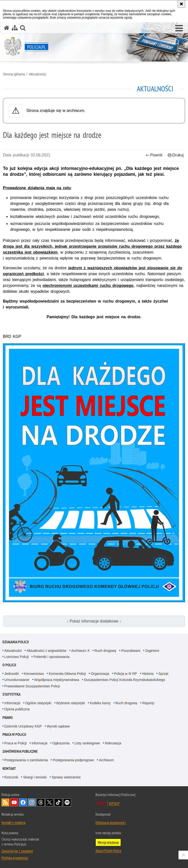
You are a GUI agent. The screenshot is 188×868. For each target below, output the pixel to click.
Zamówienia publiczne (20, 751)
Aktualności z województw (47, 651)
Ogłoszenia (61, 743)
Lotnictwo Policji (17, 657)
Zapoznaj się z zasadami (17, 851)
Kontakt (9, 768)
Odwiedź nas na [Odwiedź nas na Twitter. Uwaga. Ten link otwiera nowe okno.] (49, 802)
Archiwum (106, 760)
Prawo (8, 718)
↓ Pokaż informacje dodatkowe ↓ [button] (94, 621)
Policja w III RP (126, 674)
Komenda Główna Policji (67, 674)
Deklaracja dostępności (111, 822)
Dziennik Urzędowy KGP (23, 726)
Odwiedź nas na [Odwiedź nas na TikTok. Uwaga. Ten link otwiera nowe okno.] (58, 802)
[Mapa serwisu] (15, 28)
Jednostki (12, 674)
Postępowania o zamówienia (26, 760)
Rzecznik (11, 777)
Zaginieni (152, 651)
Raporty (148, 703)
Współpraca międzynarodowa (57, 680)
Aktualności (37, 74)
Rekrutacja (113, 743)
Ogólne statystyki (38, 703)
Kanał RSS (5, 802)
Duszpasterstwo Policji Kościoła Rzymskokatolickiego (124, 680)
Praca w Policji (14, 734)
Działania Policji (16, 642)
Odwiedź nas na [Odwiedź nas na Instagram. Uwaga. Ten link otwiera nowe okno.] (32, 802)
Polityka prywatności (15, 858)
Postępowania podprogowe (73, 760)
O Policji (9, 665)
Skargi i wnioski (35, 777)
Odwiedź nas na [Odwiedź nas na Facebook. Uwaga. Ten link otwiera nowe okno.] (23, 802)
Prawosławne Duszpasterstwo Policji (32, 686)
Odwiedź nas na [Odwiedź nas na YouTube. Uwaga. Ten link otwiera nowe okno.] (14, 802)
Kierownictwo (34, 674)
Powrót (154, 155)
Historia (148, 674)
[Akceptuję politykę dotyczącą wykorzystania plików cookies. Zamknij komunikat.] (181, 4)
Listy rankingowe (87, 743)
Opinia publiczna (17, 709)
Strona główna (14, 74)
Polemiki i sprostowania (51, 657)
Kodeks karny (100, 703)
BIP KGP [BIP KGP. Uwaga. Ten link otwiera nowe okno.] (114, 803)
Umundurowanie (17, 680)
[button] (179, 28)
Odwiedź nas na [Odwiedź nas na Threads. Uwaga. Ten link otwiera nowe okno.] (41, 802)
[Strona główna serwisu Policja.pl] (7, 28)
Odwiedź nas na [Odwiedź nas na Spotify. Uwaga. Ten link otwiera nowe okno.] (67, 802)
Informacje (12, 703)
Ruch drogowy (106, 651)
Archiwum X (80, 651)
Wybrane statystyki (71, 703)
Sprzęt (163, 674)
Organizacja (100, 674)
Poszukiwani (131, 651)
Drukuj (176, 155)
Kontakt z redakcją (13, 822)
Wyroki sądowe (58, 726)
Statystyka (12, 694)
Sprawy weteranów (66, 777)
